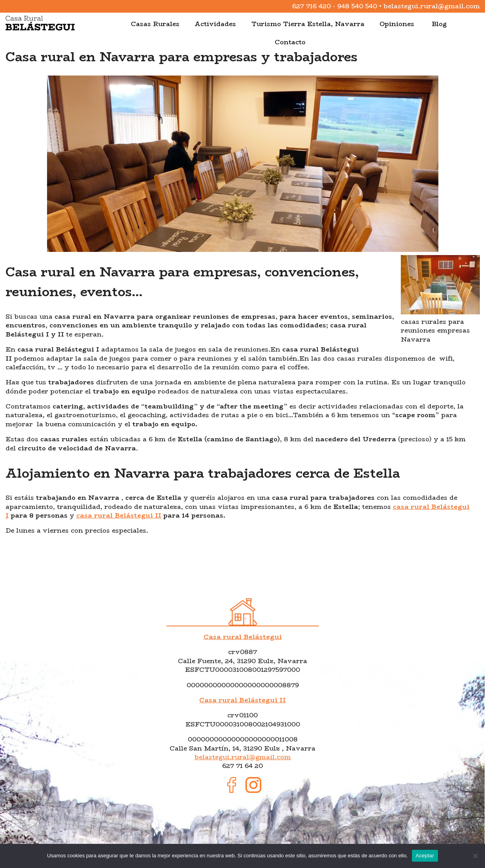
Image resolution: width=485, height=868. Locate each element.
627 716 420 (311, 6)
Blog (439, 24)
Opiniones (397, 24)
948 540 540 (357, 6)
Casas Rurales (155, 24)
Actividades (215, 24)
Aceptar (425, 856)
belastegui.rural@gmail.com (432, 6)
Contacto (290, 42)
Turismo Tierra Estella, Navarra (308, 24)
